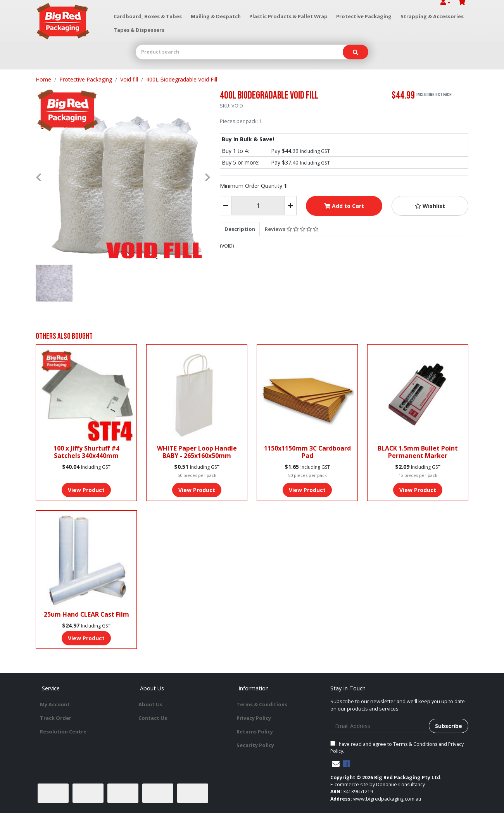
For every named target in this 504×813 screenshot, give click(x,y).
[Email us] (336, 764)
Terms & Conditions (262, 704)
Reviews (292, 229)
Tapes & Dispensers (139, 30)
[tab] (240, 229)
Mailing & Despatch (216, 16)
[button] (430, 206)
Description (240, 229)
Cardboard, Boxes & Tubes (148, 16)
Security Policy (255, 745)
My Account (55, 704)
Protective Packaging (364, 16)
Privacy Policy (254, 718)
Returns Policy (255, 732)
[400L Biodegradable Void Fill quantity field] (258, 206)
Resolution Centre (63, 732)
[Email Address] (380, 726)
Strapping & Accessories (432, 16)
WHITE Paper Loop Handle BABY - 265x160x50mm (197, 452)
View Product (86, 490)
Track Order (56, 718)
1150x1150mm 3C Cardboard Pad (307, 452)
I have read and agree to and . (397, 748)
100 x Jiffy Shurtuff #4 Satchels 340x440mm (86, 452)
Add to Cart (344, 206)
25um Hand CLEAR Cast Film (86, 614)
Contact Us (153, 718)
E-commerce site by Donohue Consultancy (378, 784)
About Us (150, 704)
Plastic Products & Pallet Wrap (288, 16)
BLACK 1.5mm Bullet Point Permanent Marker (418, 452)
